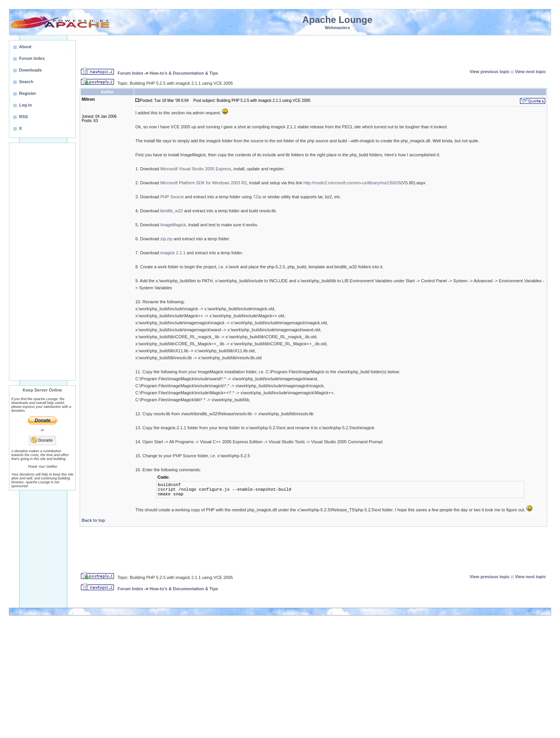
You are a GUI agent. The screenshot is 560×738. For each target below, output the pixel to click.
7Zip (257, 197)
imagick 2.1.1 (173, 253)
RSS (24, 117)
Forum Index (130, 73)
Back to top (93, 520)
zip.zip (166, 239)
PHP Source (172, 197)
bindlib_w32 (171, 211)
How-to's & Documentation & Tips (184, 73)
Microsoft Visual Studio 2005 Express (196, 169)
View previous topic (490, 72)
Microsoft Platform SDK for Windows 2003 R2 (204, 183)
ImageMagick (173, 225)
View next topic (530, 72)
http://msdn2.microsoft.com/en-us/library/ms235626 (352, 183)
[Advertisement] (42, 262)
